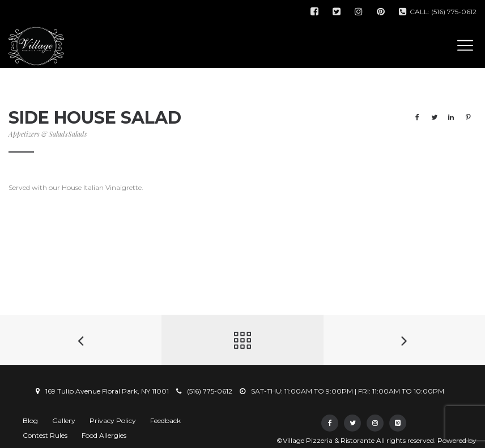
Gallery (64, 420)
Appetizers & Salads (38, 134)
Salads (78, 134)
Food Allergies (104, 435)
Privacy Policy (113, 420)
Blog (30, 420)
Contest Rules (45, 435)
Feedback (165, 420)
